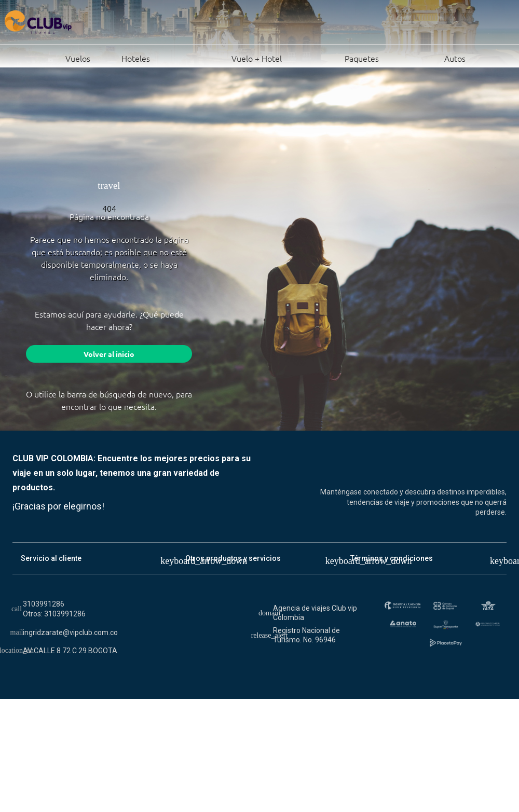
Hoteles (124, 58)
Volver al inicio (109, 354)
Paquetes (334, 58)
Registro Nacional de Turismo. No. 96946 (306, 635)
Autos (426, 58)
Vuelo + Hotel (220, 58)
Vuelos (53, 58)
